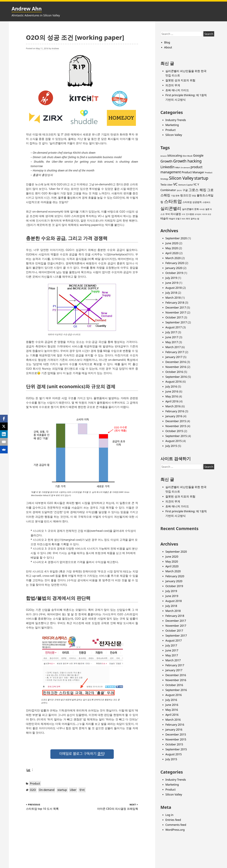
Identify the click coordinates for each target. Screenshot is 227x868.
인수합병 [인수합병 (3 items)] (190, 214)
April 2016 (172, 401)
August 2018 (174, 288)
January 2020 (174, 268)
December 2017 (176, 307)
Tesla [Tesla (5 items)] (163, 184)
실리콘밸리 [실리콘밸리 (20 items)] (171, 208)
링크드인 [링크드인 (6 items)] (186, 195)
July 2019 (171, 278)
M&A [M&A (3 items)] (178, 167)
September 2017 (176, 322)
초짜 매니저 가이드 (177, 90)
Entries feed (173, 820)
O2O (33, 790)
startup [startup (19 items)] (201, 178)
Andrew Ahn (27, 9)
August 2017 (174, 327)
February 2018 (175, 303)
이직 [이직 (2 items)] (183, 214)
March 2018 (173, 298)
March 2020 (173, 258)
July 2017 (171, 332)
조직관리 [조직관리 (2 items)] (198, 214)
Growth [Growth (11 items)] (166, 161)
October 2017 (174, 317)
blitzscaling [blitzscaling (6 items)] (175, 156)
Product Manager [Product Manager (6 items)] (193, 172)
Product (35, 783)
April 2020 (172, 253)
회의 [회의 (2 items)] (184, 219)
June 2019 (172, 283)
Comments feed (176, 825)
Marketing (172, 125)
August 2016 (174, 382)
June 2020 (172, 243)
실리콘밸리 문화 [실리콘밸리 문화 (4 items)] (190, 209)
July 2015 (171, 446)
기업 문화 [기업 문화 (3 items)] (175, 196)
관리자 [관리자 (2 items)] (179, 190)
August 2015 (174, 441)
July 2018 (171, 293)
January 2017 (174, 357)
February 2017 (175, 352)
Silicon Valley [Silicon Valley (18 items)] (181, 178)
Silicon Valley (174, 135)
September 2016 (176, 377)
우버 (82, 790)
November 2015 (176, 426)
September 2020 (176, 238)
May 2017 (172, 342)
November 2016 (176, 367)
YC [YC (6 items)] (195, 184)
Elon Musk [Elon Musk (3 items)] (188, 156)
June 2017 (172, 337)
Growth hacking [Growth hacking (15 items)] (187, 161)
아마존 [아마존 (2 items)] (202, 209)
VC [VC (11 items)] (175, 184)
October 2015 (174, 431)
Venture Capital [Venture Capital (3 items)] (185, 185)
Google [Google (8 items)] (198, 155)
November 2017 (176, 312)
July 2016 (171, 386)
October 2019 (174, 273)
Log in (169, 815)
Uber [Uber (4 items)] (170, 185)
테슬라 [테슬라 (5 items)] (164, 218)
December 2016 (176, 362)
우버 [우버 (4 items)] (168, 214)
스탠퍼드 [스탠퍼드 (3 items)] (206, 202)
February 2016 (175, 411)
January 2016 (174, 416)
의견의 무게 (173, 85)
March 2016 (173, 406)
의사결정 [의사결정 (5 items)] (176, 214)
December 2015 (176, 421)
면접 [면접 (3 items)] (194, 196)
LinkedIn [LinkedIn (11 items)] (167, 167)
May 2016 (172, 396)
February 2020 (175, 263)
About (168, 47)
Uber (73, 790)
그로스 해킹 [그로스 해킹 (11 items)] (197, 190)
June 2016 (172, 391)
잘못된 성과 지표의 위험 (180, 80)
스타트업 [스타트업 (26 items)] (173, 201)
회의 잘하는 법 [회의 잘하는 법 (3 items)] (193, 219)
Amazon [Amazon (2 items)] (164, 156)
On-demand (47, 790)
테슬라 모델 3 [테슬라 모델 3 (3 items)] (175, 219)
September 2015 (176, 436)
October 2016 (174, 372)
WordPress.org (175, 830)
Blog (167, 42)
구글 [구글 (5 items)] (185, 190)
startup (62, 790)
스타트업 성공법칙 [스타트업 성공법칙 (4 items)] (192, 202)
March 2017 (173, 347)
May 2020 (172, 248)
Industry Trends (176, 120)
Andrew (55, 48)
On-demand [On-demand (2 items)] (185, 168)
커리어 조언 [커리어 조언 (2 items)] (207, 214)
